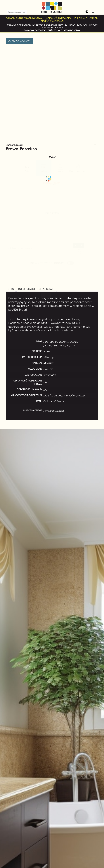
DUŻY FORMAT (55, 30)
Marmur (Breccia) (14, 145)
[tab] (11, 289)
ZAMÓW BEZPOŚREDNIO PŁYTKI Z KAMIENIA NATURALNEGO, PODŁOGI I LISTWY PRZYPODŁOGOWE (52, 26)
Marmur (48, 363)
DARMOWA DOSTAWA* (35, 30)
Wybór (52, 157)
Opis (11, 289)
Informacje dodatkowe (36, 289)
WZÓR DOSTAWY (72, 30)
